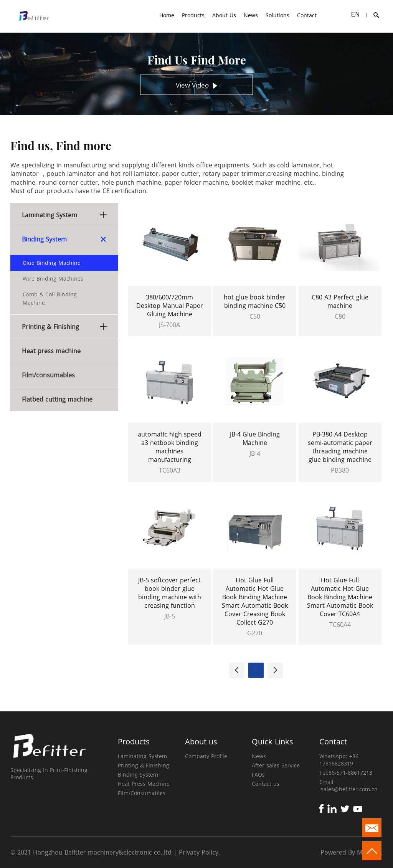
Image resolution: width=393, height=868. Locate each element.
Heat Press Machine (144, 784)
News (251, 15)
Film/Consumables (142, 793)
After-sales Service (276, 765)
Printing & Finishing (144, 765)
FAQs (258, 775)
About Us (224, 15)
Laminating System (142, 756)
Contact (307, 15)
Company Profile (206, 756)
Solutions (277, 15)
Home (167, 15)
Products (193, 15)
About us (201, 742)
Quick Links (272, 742)
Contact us (266, 784)
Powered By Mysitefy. (351, 852)
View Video (197, 85)
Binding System (138, 775)
